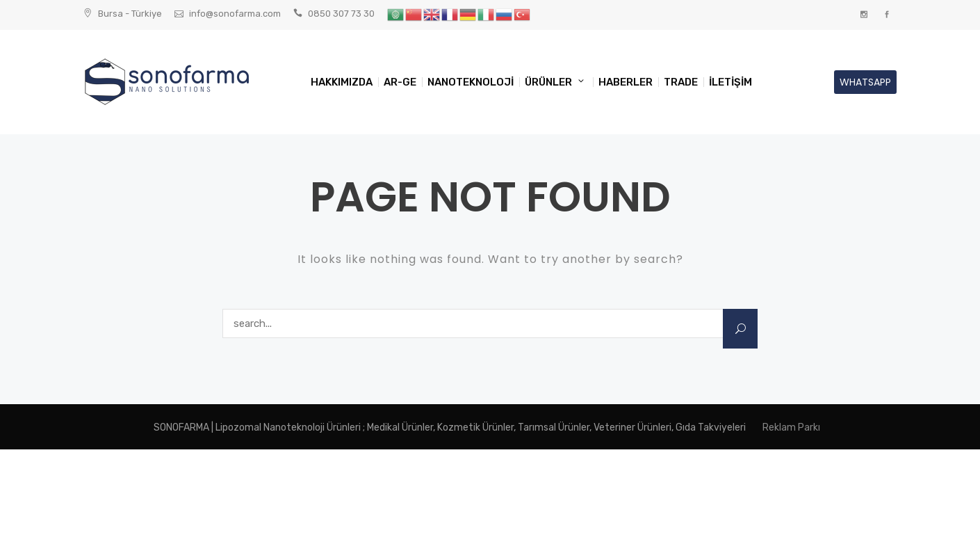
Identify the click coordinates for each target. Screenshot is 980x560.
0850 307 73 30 (341, 14)
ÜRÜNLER (548, 82)
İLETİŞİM (730, 82)
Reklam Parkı (791, 427)
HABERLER (626, 82)
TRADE (681, 82)
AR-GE (400, 82)
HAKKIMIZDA (342, 82)
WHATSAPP (865, 82)
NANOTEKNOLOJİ (471, 82)
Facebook (887, 15)
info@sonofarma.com (235, 14)
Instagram (864, 15)
